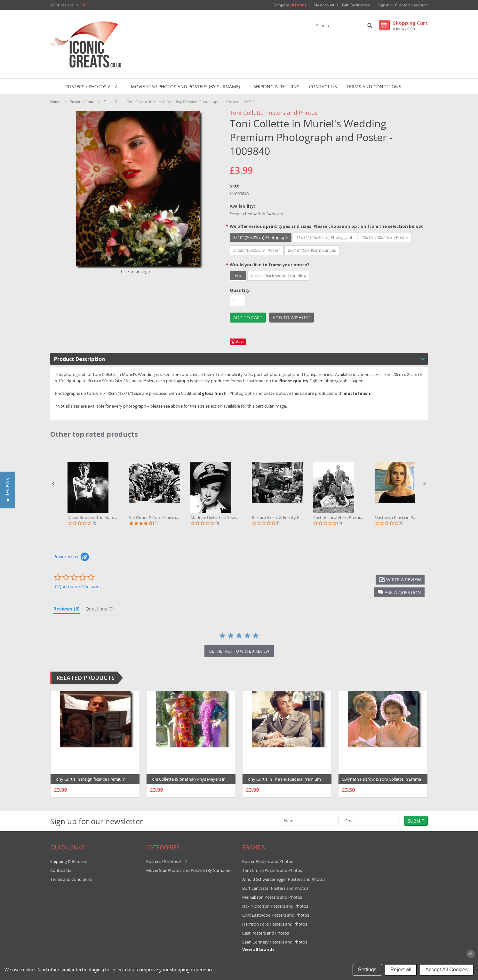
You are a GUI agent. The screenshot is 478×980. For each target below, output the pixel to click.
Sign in (383, 5)
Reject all (401, 970)
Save (240, 342)
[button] (53, 484)
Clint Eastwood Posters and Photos (276, 915)
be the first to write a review (239, 651)
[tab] (67, 610)
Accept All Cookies (446, 970)
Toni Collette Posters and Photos (274, 113)
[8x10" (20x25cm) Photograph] (261, 237)
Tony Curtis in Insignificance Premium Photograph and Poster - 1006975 (90, 782)
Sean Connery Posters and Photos (275, 942)
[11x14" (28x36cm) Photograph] (325, 237)
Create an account (411, 5)
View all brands (258, 949)
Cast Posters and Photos (266, 933)
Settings (367, 970)
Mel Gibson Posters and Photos (272, 897)
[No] (238, 276)
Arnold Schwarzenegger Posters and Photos (284, 879)
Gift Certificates (356, 5)
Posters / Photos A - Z (91, 87)
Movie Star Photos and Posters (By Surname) (185, 87)
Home (55, 102)
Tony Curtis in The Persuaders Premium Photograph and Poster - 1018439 (283, 782)
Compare (289, 5)
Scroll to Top (471, 954)
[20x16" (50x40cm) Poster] (385, 237)
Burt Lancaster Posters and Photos (275, 888)
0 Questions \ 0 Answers (78, 586)
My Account (324, 5)
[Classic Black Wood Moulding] (278, 276)
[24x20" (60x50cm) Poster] (257, 250)
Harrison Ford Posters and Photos (275, 924)
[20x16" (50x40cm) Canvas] (312, 250)
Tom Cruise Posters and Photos (272, 870)
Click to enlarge (135, 271)
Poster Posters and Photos (268, 861)
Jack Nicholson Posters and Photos (275, 906)
